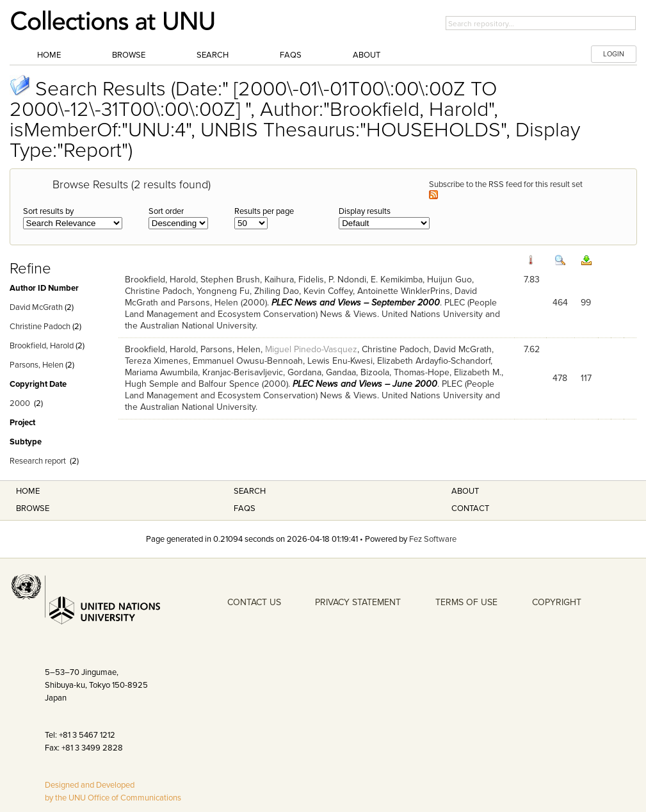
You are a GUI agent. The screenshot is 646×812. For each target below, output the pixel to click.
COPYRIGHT (557, 602)
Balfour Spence (229, 384)
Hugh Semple (152, 384)
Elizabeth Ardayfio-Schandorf (434, 361)
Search (213, 55)
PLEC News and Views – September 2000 (356, 303)
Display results (365, 211)
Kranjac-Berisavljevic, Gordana (262, 372)
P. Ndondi (347, 280)
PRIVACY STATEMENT (358, 602)
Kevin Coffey (328, 291)
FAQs (291, 55)
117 (586, 378)
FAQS (245, 508)
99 (586, 303)
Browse (129, 55)
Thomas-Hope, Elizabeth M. (448, 372)
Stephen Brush (230, 280)
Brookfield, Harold (42, 346)
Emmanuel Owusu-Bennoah (248, 361)
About (367, 55)
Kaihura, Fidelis (294, 280)
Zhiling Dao (277, 291)
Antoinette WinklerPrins (404, 291)
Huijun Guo (449, 280)
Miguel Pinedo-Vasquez (311, 349)
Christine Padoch (40, 327)
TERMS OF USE (466, 602)
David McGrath (36, 307)
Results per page (264, 211)
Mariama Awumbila (161, 372)
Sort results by (48, 211)
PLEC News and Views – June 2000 (365, 384)
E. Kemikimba (397, 280)
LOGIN (614, 54)
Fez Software (433, 539)
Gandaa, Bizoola (358, 372)
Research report (38, 461)
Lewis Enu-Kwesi (340, 361)
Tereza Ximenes (157, 361)
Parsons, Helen (36, 365)
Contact (470, 508)
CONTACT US (254, 602)
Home (49, 55)
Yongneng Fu (223, 291)
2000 (20, 403)
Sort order (166, 211)
